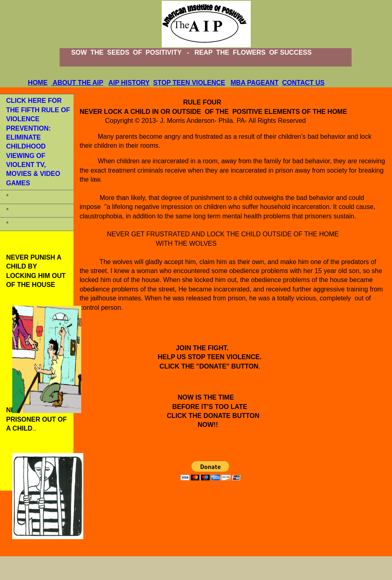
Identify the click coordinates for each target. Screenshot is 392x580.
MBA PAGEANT (255, 83)
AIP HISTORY (129, 83)
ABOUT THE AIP (77, 83)
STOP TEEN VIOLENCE (189, 83)
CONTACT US (303, 83)
